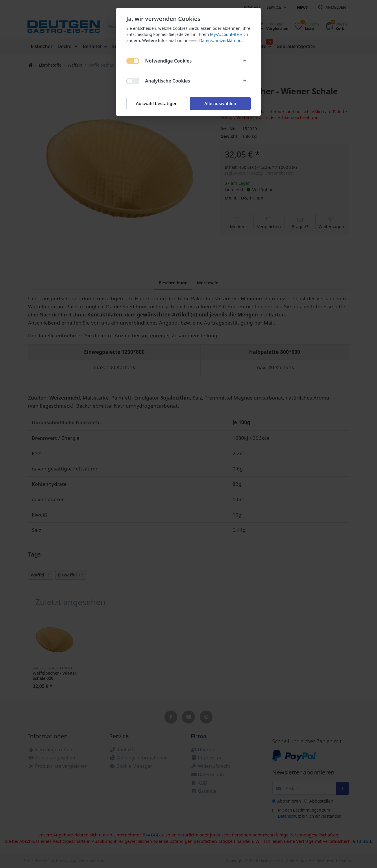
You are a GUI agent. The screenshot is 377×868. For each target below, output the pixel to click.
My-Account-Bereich (229, 34)
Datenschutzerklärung (220, 40)
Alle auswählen (220, 103)
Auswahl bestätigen (157, 103)
